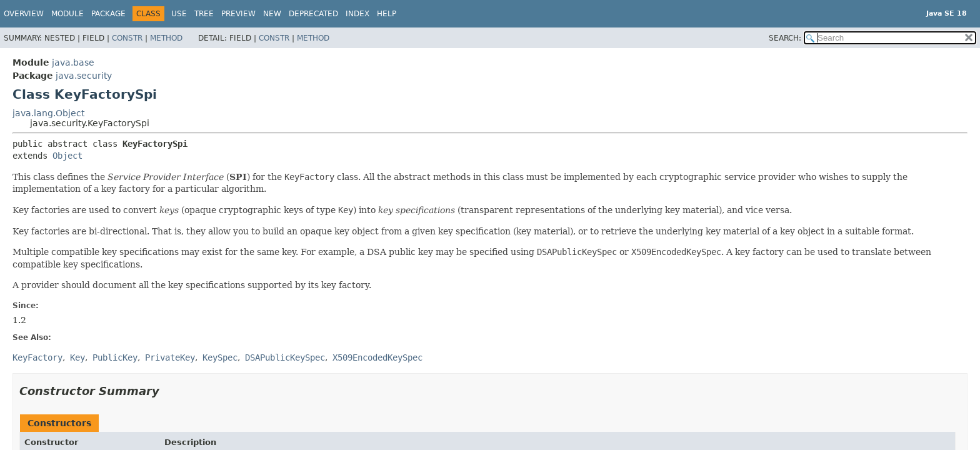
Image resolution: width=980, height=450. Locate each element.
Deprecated (313, 14)
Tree (204, 14)
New (272, 14)
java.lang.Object (48, 113)
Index (357, 14)
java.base (73, 62)
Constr (127, 38)
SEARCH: (785, 38)
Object (67, 156)
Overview (24, 14)
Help (387, 14)
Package (108, 14)
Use (179, 14)
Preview (238, 14)
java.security (84, 76)
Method (166, 38)
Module (67, 14)
